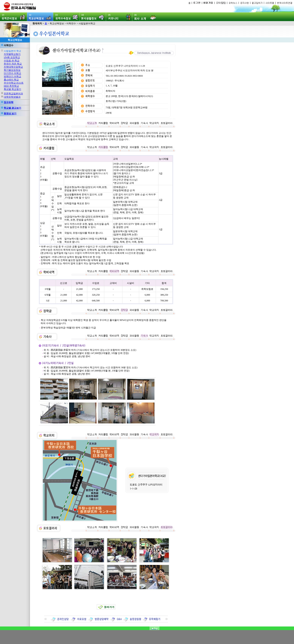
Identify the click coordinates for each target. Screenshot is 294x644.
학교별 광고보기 (12, 108)
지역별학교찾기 (12, 54)
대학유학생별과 (12, 97)
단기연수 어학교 (12, 73)
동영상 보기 (10, 113)
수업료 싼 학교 (12, 61)
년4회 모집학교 (12, 57)
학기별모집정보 (12, 70)
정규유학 (9, 102)
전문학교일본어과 (13, 94)
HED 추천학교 (11, 86)
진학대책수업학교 (13, 67)
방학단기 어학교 (12, 76)
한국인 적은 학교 (13, 64)
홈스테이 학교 (11, 80)
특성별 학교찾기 (12, 89)
